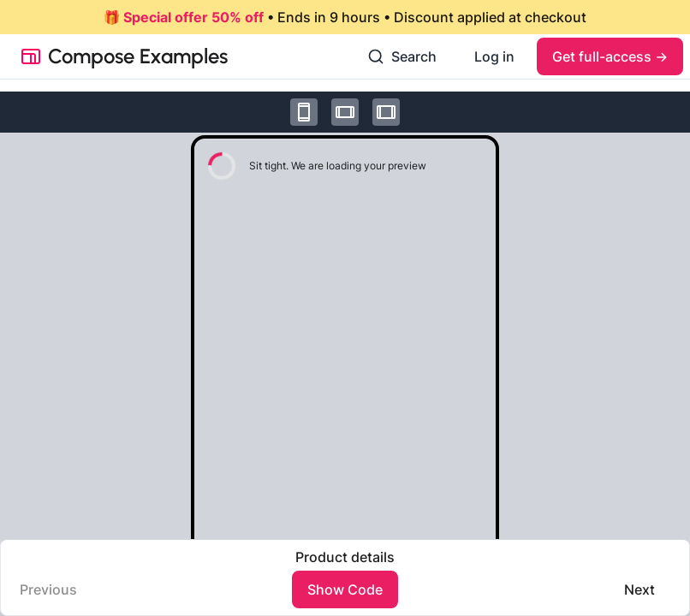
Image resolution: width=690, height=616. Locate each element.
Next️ (639, 589)
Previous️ (48, 589)
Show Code (345, 589)
